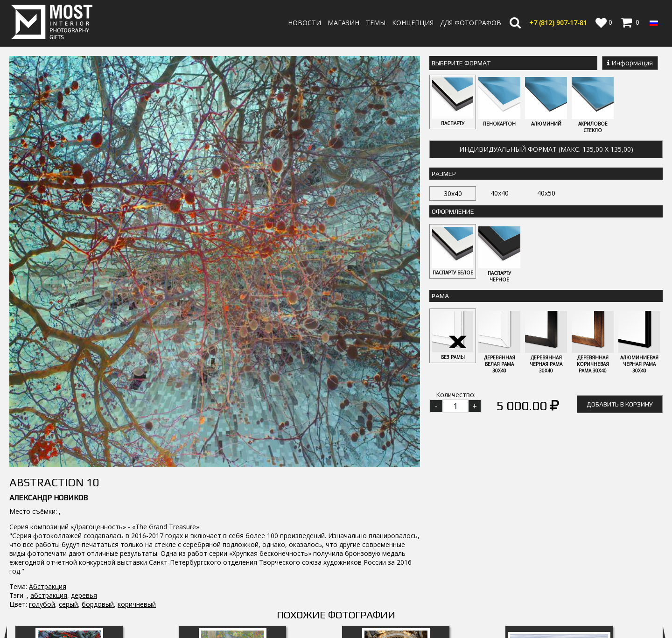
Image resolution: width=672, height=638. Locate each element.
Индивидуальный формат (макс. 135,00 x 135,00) (546, 149)
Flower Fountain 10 (232, 518)
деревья (84, 409)
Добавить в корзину (620, 404)
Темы (376, 23)
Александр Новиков (49, 311)
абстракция (49, 409)
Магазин (343, 23)
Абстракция (48, 400)
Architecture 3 (396, 518)
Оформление (453, 211)
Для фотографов (471, 23)
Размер (444, 174)
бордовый (98, 417)
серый (68, 417)
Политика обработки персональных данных (439, 618)
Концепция (413, 23)
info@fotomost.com (45, 612)
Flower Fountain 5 (69, 518)
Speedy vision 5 (559, 518)
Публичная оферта (400, 627)
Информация (630, 63)
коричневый (137, 417)
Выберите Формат (461, 63)
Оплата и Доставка (400, 600)
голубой (42, 417)
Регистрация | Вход (621, 610)
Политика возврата (401, 609)
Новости (304, 23)
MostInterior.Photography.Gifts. (54, 572)
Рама (440, 296)
